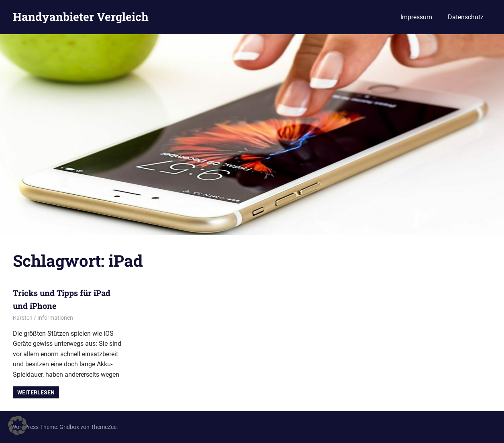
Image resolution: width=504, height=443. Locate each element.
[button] (18, 425)
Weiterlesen (36, 392)
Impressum (416, 17)
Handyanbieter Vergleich (81, 17)
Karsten (23, 318)
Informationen (55, 318)
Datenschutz (466, 17)
